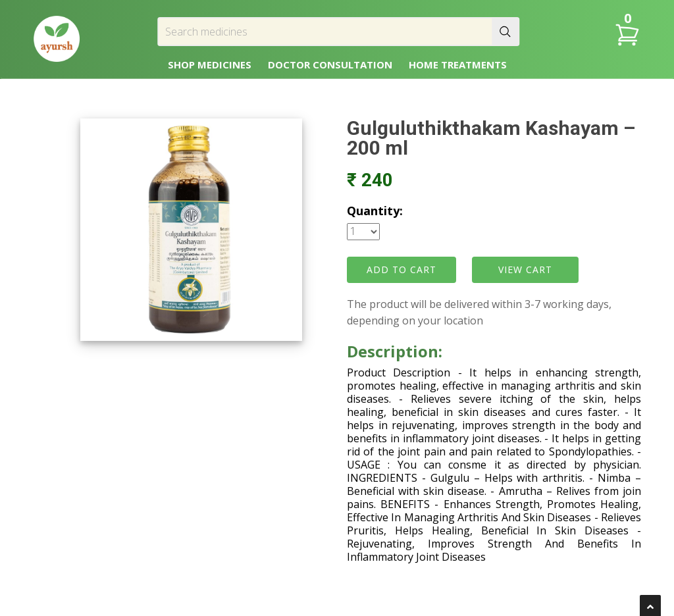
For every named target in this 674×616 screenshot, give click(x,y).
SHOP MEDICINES (210, 64)
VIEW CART (525, 269)
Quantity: (375, 211)
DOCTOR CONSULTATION (330, 64)
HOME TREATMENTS (458, 64)
